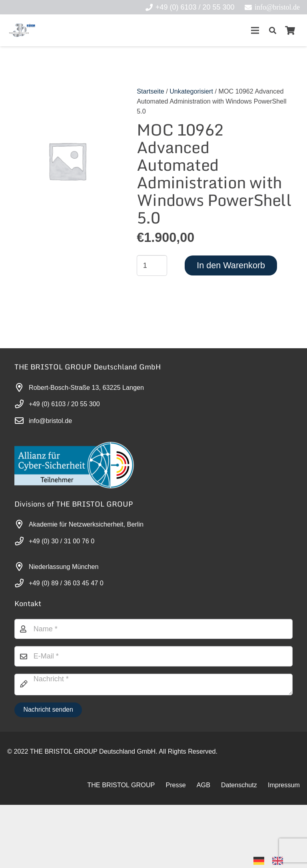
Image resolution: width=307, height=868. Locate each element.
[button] (273, 30)
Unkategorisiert (191, 91)
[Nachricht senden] (48, 773)
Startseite (150, 91)
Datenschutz (239, 848)
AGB (203, 848)
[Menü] (255, 30)
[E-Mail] (153, 720)
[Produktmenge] (152, 265)
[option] (280, 861)
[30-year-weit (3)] (22, 30)
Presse (175, 848)
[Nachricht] (153, 748)
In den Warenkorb (231, 265)
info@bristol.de (50, 421)
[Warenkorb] (290, 30)
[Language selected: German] (272, 860)
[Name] (153, 692)
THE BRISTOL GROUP (121, 848)
